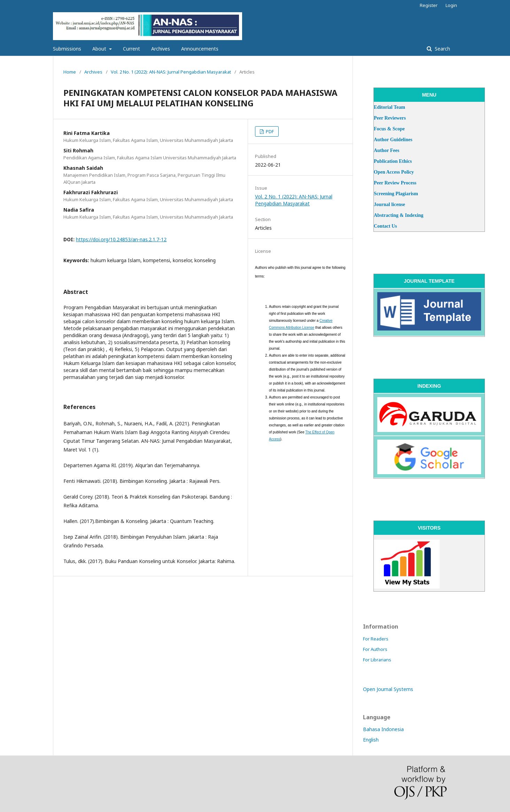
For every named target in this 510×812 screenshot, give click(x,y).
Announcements (200, 49)
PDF (269, 131)
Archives (161, 49)
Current (132, 49)
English (371, 740)
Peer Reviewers (390, 118)
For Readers (376, 639)
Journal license (389, 204)
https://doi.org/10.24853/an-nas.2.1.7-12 (121, 239)
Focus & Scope (389, 129)
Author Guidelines (393, 140)
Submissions (67, 49)
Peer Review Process (395, 183)
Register (429, 5)
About (100, 49)
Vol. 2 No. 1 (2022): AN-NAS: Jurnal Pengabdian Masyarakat (171, 72)
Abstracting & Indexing (399, 215)
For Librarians (377, 660)
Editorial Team (389, 107)
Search (442, 49)
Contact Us (385, 226)
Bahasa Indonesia (383, 729)
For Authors (375, 649)
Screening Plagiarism (396, 194)
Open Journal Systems (388, 689)
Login (451, 5)
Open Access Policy (394, 172)
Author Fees (387, 150)
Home (70, 72)
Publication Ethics (393, 161)
